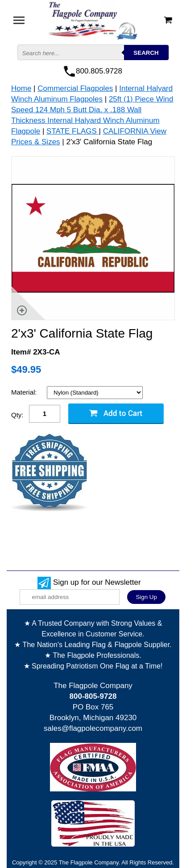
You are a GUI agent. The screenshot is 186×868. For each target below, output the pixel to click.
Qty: (17, 415)
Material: (25, 392)
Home (21, 88)
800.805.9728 (99, 71)
